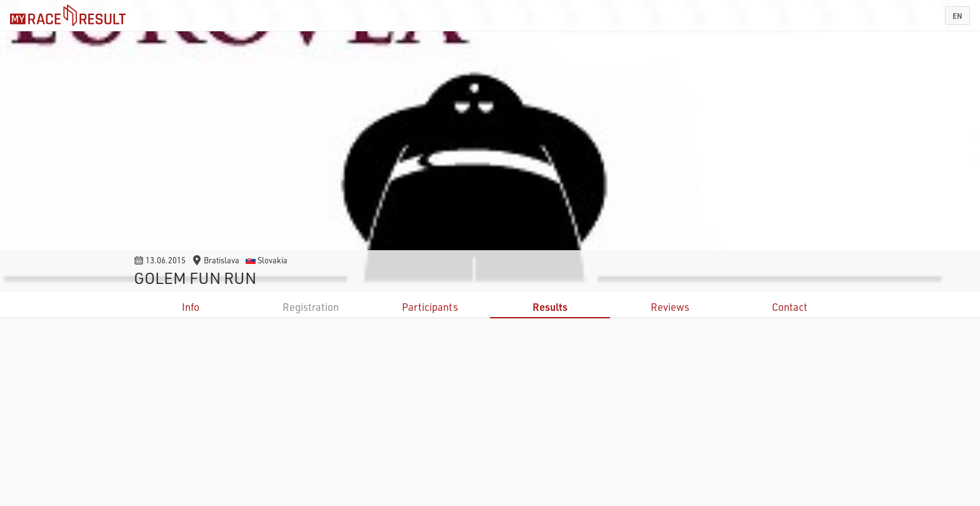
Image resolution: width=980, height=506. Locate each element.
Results (550, 307)
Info (191, 307)
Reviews (670, 307)
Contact (790, 307)
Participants (430, 307)
